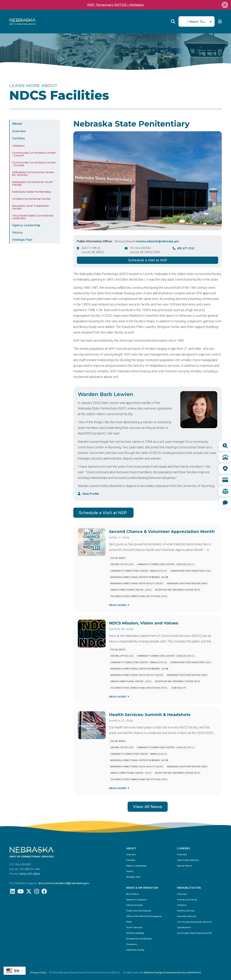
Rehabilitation (189, 888)
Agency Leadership (26, 225)
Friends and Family (187, 900)
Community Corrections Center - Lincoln (34, 154)
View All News (148, 807)
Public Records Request (139, 911)
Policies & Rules (134, 905)
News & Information (142, 888)
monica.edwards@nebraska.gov (158, 241)
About (17, 124)
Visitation (18, 146)
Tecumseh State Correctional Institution (33, 217)
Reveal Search (173, 21)
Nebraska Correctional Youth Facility (32, 183)
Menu (220, 21)
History (17, 232)
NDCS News (132, 894)
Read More (118, 605)
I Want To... (197, 22)
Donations (132, 944)
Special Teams (185, 866)
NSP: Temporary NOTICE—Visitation (116, 5)
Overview (19, 131)
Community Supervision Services (194, 922)
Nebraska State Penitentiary (32, 192)
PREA (129, 922)
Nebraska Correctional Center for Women (33, 174)
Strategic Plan (22, 240)
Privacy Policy (38, 973)
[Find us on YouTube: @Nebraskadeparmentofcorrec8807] (21, 892)
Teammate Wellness (188, 860)
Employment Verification (139, 939)
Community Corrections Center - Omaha (34, 164)
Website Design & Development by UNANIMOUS (172, 973)
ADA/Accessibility (135, 933)
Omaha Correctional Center (32, 199)
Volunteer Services (187, 916)
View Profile (91, 494)
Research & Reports (136, 900)
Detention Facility (135, 950)
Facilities (18, 138)
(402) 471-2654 (30, 874)
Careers (184, 848)
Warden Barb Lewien (105, 394)
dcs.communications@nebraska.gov (64, 883)
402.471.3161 (186, 248)
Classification (184, 928)
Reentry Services (186, 911)
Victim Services (134, 928)
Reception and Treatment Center (30, 207)
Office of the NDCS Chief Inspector (144, 916)
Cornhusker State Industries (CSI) (194, 933)
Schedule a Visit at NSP (148, 260)
